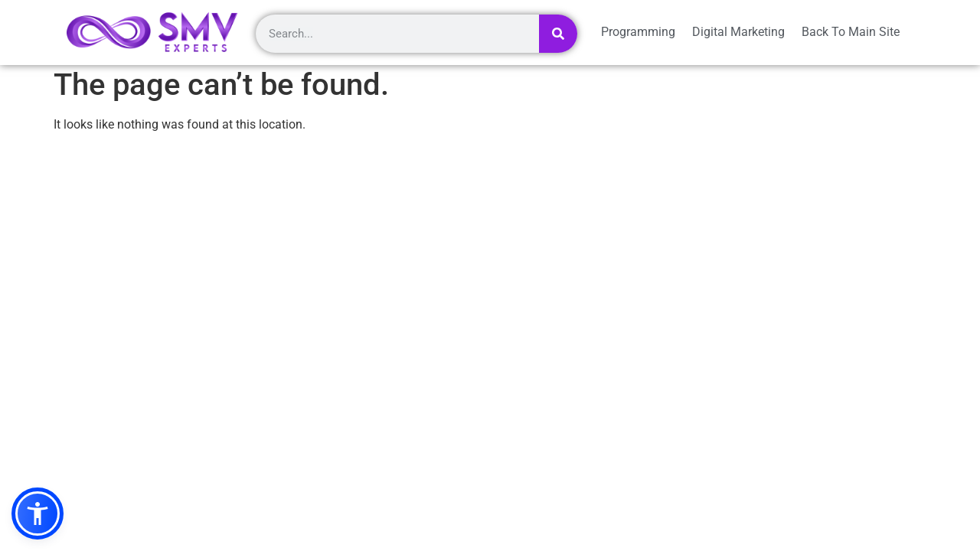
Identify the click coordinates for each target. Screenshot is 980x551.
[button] (38, 514)
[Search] (558, 34)
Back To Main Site (851, 32)
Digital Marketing (738, 32)
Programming (638, 32)
